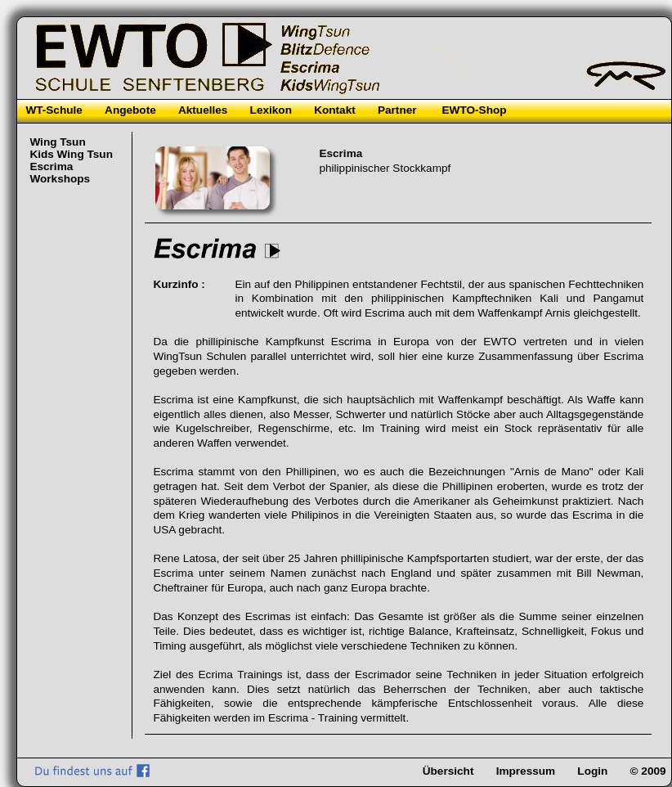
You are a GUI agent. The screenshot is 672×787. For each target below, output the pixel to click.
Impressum (526, 771)
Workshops (60, 179)
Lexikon (271, 110)
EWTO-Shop (475, 110)
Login (592, 771)
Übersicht (448, 771)
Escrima (51, 166)
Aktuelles (203, 110)
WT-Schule (54, 110)
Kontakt (335, 110)
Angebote (130, 110)
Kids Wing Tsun (71, 154)
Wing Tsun (57, 142)
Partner (397, 110)
